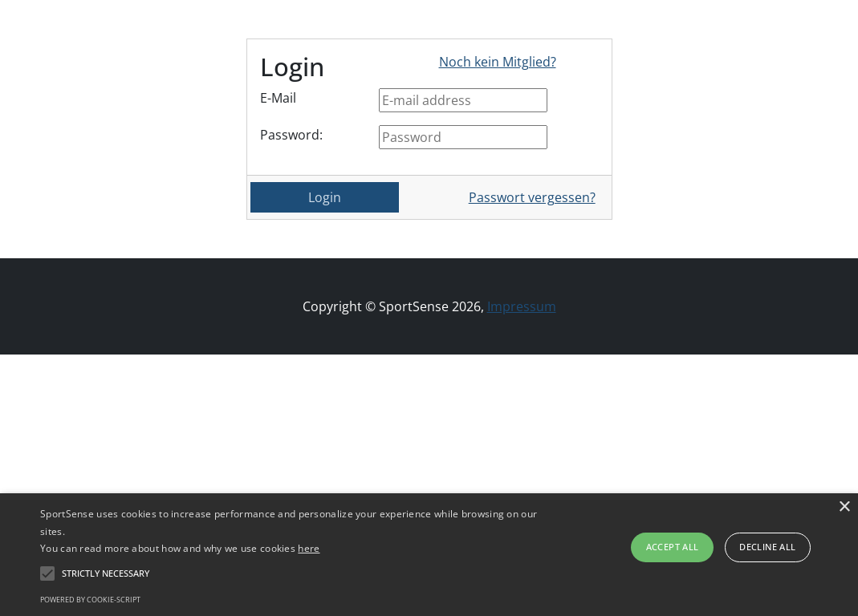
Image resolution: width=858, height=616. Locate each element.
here (309, 548)
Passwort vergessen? (532, 197)
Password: (291, 135)
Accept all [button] (673, 547)
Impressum (522, 306)
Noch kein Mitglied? (498, 62)
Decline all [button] (767, 547)
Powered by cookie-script (90, 600)
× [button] (844, 507)
